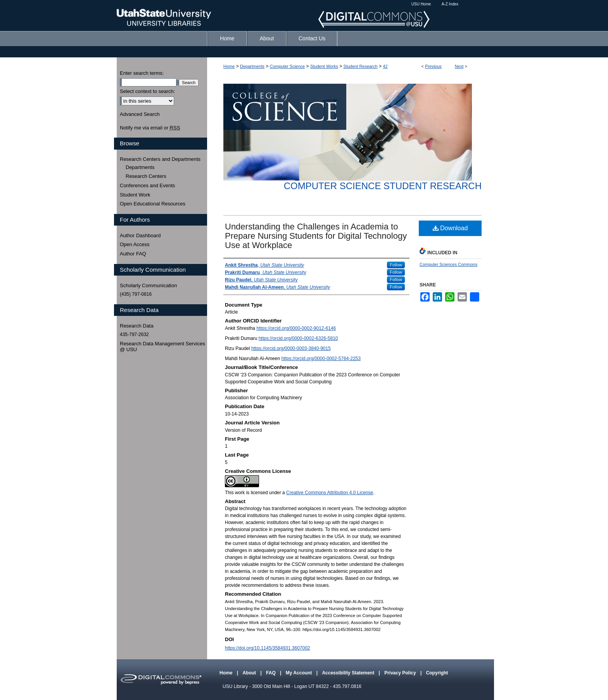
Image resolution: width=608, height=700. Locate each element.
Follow (396, 265)
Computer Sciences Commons (448, 264)
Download (450, 228)
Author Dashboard (140, 235)
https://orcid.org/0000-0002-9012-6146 (296, 328)
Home (229, 66)
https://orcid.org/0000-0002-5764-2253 (321, 359)
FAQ (271, 673)
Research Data (137, 326)
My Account (300, 673)
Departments (252, 66)
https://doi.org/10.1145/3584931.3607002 (268, 648)
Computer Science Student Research (383, 186)
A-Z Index (450, 4)
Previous (433, 66)
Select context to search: (147, 91)
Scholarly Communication (148, 285)
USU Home (421, 4)
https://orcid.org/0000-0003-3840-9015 (291, 348)
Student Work (135, 195)
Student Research (361, 66)
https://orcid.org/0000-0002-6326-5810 (298, 338)
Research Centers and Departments (160, 159)
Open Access (135, 244)
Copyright (437, 673)
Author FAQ (133, 254)
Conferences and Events (147, 185)
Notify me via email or (150, 128)
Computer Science (288, 66)
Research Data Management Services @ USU (162, 347)
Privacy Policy (401, 673)
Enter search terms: (142, 73)
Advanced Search (140, 114)
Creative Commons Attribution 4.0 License (330, 493)
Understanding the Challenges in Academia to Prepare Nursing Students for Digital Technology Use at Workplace (316, 236)
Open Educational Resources (153, 204)
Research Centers (146, 176)
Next (459, 66)
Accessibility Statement (349, 673)
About (250, 673)
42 (385, 66)
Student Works (324, 66)
